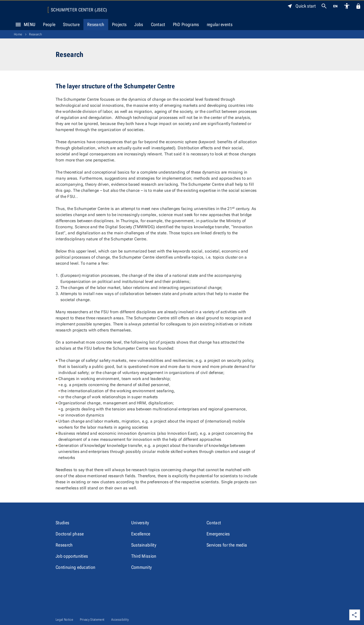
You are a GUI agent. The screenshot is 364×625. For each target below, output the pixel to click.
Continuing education (75, 567)
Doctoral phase (70, 534)
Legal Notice (64, 620)
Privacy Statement (92, 620)
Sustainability (144, 545)
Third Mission (144, 556)
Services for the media (227, 545)
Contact (158, 24)
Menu (24, 25)
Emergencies (218, 534)
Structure (71, 24)
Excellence (141, 534)
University (140, 523)
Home (18, 34)
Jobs (139, 24)
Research (96, 24)
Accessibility (120, 620)
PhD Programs (186, 24)
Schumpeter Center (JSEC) (79, 10)
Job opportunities (72, 556)
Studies (62, 523)
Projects (119, 24)
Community (142, 567)
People (49, 24)
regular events (220, 24)
